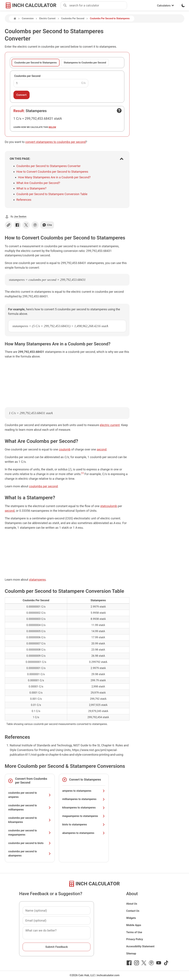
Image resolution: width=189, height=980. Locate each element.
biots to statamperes (84, 824)
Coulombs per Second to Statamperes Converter (49, 166)
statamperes (37, 580)
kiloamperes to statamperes (84, 808)
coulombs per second (43, 486)
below (52, 127)
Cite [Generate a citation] (47, 225)
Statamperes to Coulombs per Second (85, 63)
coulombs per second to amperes (30, 795)
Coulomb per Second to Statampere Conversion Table (52, 194)
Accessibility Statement (140, 946)
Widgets (131, 918)
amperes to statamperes (84, 791)
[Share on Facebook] (17, 225)
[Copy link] (8, 225)
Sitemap (131, 954)
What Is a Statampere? (31, 188)
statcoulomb (109, 506)
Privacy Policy (135, 939)
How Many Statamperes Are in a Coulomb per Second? (54, 177)
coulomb (65, 449)
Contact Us (133, 911)
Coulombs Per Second (73, 18)
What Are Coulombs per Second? (38, 183)
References (24, 200)
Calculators (166, 6)
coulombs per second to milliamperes (30, 807)
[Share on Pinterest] (35, 225)
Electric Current (47, 18)
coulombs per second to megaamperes (30, 833)
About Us (132, 904)
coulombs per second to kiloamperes (30, 820)
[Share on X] (26, 225)
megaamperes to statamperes (84, 816)
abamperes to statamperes (84, 833)
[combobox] (98, 5)
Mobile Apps (134, 925)
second (102, 449)
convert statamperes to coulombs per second (55, 142)
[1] (83, 473)
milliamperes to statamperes (84, 799)
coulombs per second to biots (30, 843)
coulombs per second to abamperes (30, 853)
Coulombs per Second (27, 76)
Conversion (28, 18)
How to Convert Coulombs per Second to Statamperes (52, 172)
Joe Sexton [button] (20, 217)
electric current (110, 425)
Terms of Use (134, 932)
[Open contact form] (119, 111)
